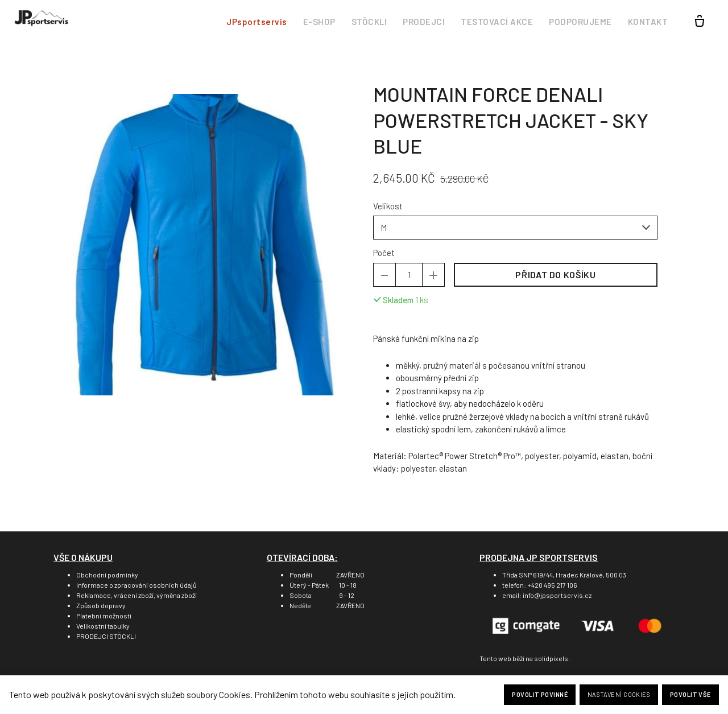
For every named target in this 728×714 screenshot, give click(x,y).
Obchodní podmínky (107, 575)
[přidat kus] (433, 277)
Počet (384, 255)
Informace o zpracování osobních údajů (136, 585)
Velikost (388, 208)
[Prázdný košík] (700, 22)
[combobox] (515, 230)
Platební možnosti (104, 616)
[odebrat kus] (384, 277)
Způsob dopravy (101, 605)
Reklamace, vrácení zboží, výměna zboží (136, 595)
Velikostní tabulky (103, 626)
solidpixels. (552, 658)
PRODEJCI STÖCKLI (106, 636)
